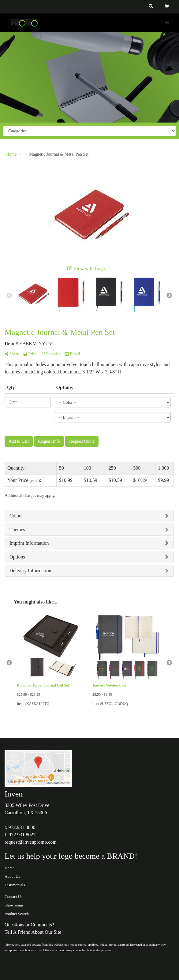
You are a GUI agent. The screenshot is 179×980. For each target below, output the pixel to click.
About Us (12, 876)
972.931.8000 (22, 827)
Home (9, 868)
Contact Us (13, 897)
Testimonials (15, 885)
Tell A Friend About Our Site (33, 932)
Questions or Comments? (29, 925)
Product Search (17, 914)
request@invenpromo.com (31, 842)
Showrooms (14, 905)
